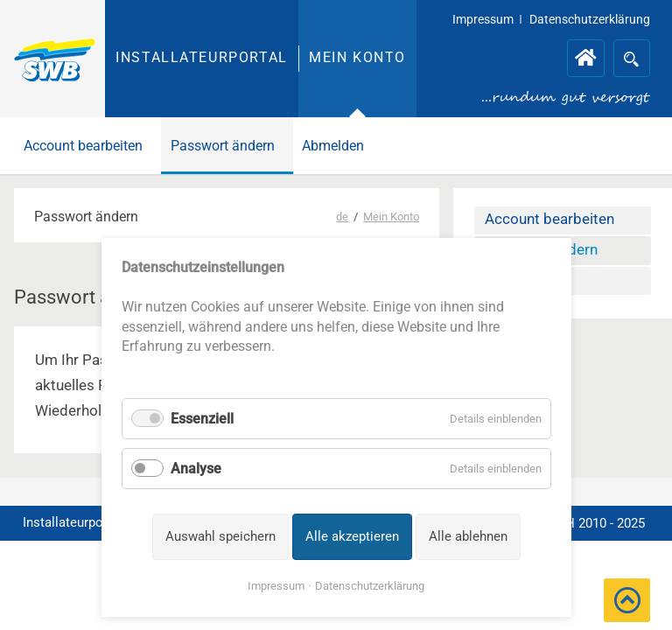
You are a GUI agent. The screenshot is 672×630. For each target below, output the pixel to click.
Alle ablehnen (468, 536)
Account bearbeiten (83, 146)
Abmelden (333, 146)
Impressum (276, 586)
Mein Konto (357, 57)
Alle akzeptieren (352, 536)
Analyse (196, 469)
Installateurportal (202, 57)
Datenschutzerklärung (370, 586)
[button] (627, 600)
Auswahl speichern (220, 536)
